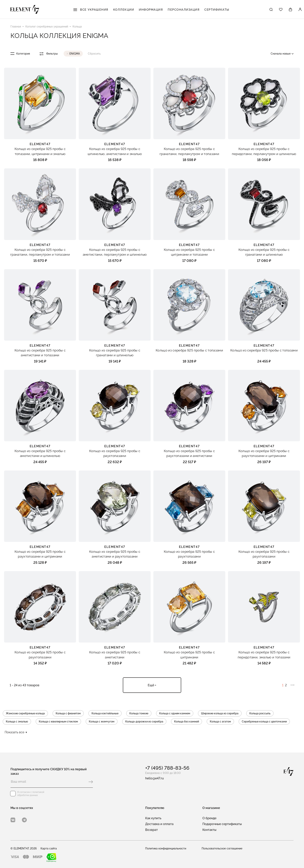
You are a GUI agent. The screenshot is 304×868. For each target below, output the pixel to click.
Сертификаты (217, 10)
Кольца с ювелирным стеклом (58, 721)
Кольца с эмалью (17, 721)
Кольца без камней (187, 721)
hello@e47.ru (155, 778)
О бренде (209, 818)
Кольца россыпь (260, 713)
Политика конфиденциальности (166, 848)
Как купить (153, 818)
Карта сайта (49, 848)
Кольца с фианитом (68, 713)
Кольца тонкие (139, 713)
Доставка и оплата (159, 824)
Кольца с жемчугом (102, 721)
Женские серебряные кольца (25, 713)
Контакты (209, 830)
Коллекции (124, 10)
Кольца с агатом (220, 721)
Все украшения (91, 10)
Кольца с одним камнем (175, 713)
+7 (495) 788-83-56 (167, 768)
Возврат (152, 830)
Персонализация (184, 10)
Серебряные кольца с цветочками (264, 721)
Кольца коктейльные (105, 713)
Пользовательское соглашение (222, 848)
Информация (151, 10)
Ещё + (152, 685)
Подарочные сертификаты (222, 824)
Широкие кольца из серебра (220, 713)
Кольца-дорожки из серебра (144, 721)
